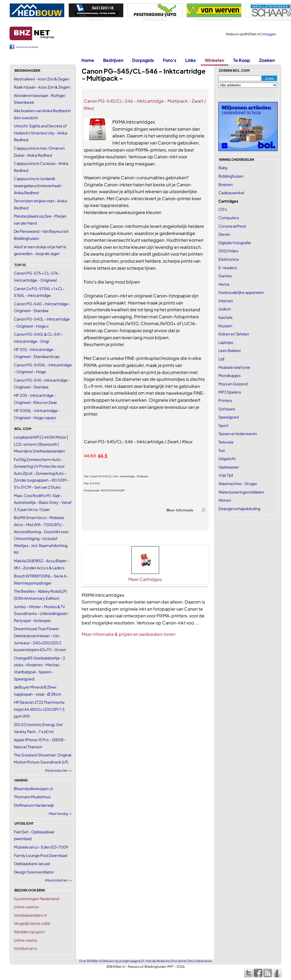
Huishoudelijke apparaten (241, 292)
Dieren (224, 234)
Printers (225, 400)
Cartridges (228, 201)
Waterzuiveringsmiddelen (241, 492)
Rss (191, 961)
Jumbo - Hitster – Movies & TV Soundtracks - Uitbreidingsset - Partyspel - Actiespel (42, 613)
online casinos (26, 907)
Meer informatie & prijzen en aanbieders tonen (129, 634)
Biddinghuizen (231, 176)
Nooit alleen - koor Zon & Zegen (42, 79)
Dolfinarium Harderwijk (34, 805)
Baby (223, 168)
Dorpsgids (143, 60)
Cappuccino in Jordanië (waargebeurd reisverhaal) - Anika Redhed (38, 185)
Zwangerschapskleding (239, 508)
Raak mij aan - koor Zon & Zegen (42, 87)
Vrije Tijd (226, 475)
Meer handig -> (60, 814)
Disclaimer (179, 961)
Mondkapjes (230, 375)
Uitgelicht (227, 458)
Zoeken (267, 60)
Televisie (226, 442)
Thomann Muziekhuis (32, 797)
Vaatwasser (229, 467)
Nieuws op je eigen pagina (122, 961)
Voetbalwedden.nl (30, 915)
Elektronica (229, 259)
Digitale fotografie (235, 243)
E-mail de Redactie (156, 961)
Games (225, 276)
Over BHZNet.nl (90, 961)
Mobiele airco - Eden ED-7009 (41, 847)
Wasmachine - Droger (238, 483)
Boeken (226, 184)
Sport (223, 425)
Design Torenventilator (34, 872)
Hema (224, 284)
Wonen (225, 500)
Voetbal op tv (25, 948)
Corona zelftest (232, 226)
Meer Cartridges (145, 579)
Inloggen (269, 34)
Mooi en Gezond (233, 384)
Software (227, 409)
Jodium (225, 309)
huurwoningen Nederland (36, 899)
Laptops (226, 342)
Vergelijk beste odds (32, 923)
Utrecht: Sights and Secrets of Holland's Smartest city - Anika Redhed (41, 133)
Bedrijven (113, 60)
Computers (229, 218)
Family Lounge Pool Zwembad (41, 855)
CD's (223, 209)
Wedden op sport (29, 932)
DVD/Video (228, 251)
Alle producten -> (58, 770)
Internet (226, 301)
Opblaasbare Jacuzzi (32, 863)
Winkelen (214, 60)
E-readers (228, 268)
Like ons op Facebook (27, 47)
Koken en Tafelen (234, 334)
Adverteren (204, 961)
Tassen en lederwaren (238, 434)
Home (88, 60)
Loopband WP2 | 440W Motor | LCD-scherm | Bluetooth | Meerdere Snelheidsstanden (41, 444)
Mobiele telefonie (234, 367)
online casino (25, 940)
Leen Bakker (230, 350)
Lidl (221, 359)
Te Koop (242, 60)
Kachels (225, 317)
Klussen (225, 326)
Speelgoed (229, 417)
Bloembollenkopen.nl (33, 789)
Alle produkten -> (58, 880)
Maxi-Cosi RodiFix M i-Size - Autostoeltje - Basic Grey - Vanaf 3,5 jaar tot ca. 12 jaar (43, 502)
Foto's (170, 60)
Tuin (222, 450)
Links (191, 60)
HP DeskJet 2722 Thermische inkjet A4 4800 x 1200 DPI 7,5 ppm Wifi (39, 709)
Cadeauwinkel (231, 193)
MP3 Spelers (230, 392)
